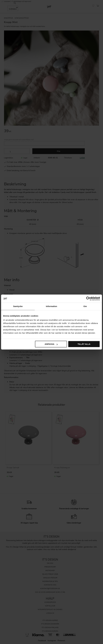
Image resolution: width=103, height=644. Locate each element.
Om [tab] (85, 306)
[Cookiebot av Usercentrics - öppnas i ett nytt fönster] (88, 299)
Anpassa (51, 344)
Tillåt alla (84, 344)
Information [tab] (51, 306)
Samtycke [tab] (18, 306)
